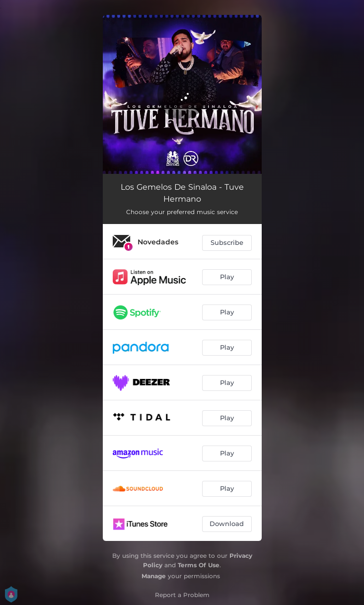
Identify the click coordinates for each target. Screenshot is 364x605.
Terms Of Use (199, 565)
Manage (154, 576)
